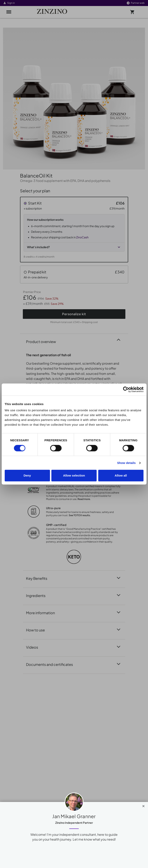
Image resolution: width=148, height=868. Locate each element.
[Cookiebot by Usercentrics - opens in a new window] (126, 389)
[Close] (143, 805)
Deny (27, 475)
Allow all (121, 475)
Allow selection (74, 475)
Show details (126, 463)
